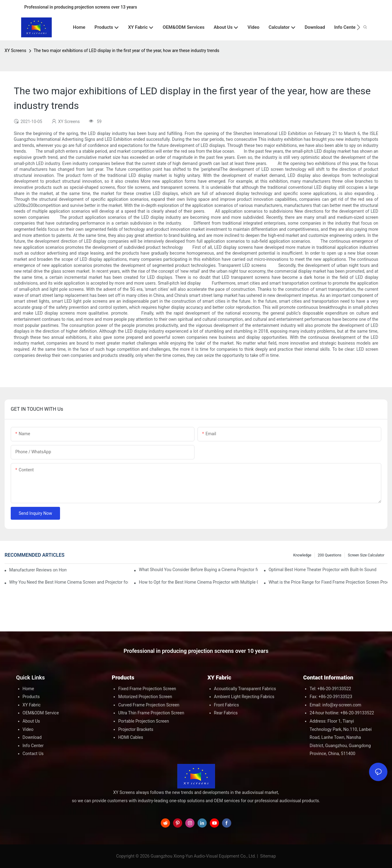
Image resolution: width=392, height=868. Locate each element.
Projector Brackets (136, 729)
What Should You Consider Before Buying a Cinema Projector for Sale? (198, 570)
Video (28, 729)
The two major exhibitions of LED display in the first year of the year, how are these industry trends (126, 51)
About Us (31, 721)
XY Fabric (32, 705)
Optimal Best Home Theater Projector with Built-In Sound (322, 570)
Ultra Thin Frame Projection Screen (151, 713)
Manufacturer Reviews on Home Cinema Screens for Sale (38, 570)
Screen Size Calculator (366, 555)
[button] (358, 27)
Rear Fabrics (226, 713)
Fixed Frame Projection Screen (147, 689)
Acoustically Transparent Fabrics (245, 689)
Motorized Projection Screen (145, 697)
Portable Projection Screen (144, 721)
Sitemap (268, 856)
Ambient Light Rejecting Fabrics (244, 697)
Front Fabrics (227, 705)
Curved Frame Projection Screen (149, 705)
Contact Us (33, 754)
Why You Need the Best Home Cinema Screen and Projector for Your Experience (69, 582)
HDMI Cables (131, 737)
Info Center (33, 746)
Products (31, 697)
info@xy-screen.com (342, 705)
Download (32, 737)
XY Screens (15, 51)
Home (28, 689)
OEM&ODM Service (41, 713)
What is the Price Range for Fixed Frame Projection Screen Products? (328, 582)
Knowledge (302, 555)
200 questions (330, 555)
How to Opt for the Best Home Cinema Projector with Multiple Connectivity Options (198, 582)
